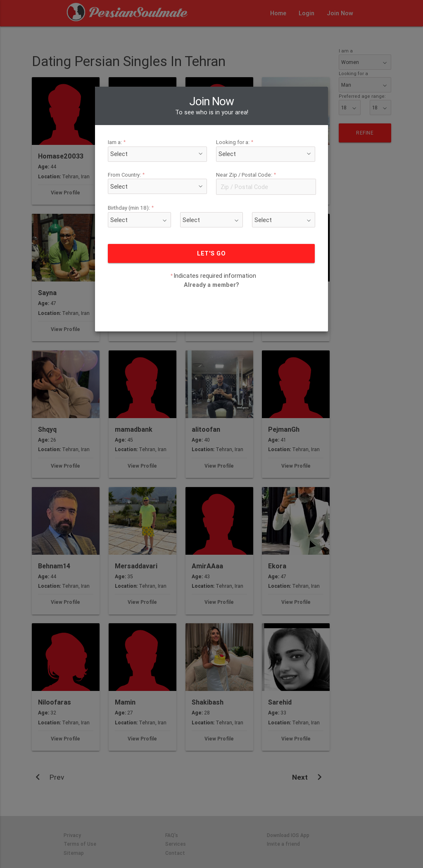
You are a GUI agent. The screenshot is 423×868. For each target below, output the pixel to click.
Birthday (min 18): (144, 183)
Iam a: (132, 117)
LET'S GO (211, 228)
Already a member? (212, 259)
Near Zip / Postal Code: (242, 150)
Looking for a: (232, 117)
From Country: (140, 150)
